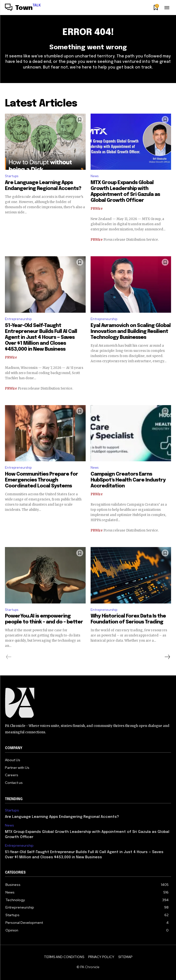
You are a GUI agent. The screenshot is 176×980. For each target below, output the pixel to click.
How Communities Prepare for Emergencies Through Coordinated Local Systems (41, 480)
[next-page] (167, 657)
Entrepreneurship (18, 319)
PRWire (97, 209)
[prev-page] (9, 657)
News (95, 176)
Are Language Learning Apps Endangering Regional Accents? (62, 817)
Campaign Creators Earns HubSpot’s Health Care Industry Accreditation (128, 480)
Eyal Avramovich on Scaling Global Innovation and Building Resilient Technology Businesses (131, 332)
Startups (12, 176)
